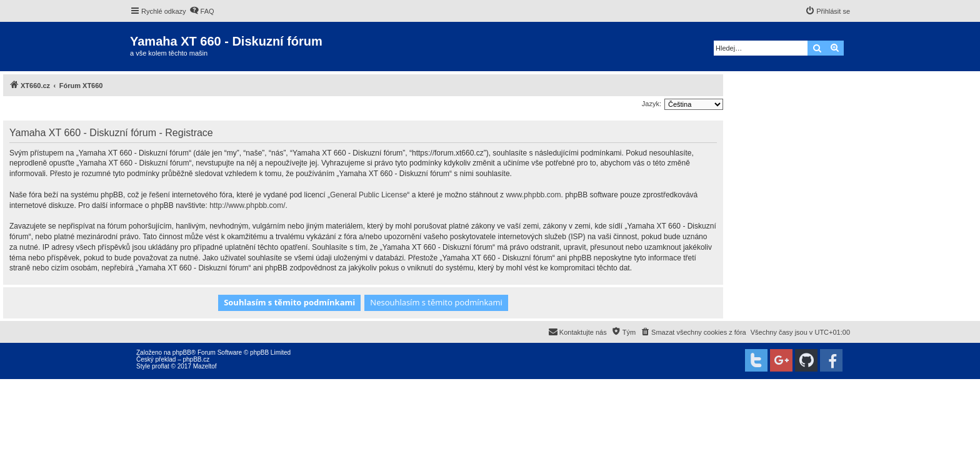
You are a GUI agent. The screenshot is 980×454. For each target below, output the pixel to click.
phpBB (182, 353)
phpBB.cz (196, 359)
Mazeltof (205, 366)
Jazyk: (652, 104)
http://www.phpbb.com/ (247, 205)
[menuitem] (202, 11)
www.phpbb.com (533, 195)
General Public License (368, 195)
